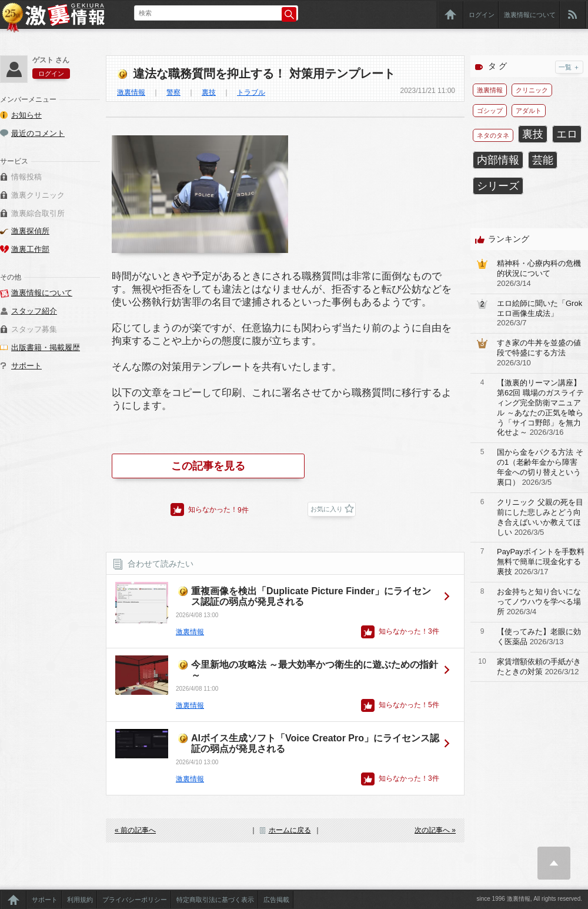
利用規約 (80, 900)
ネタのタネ (493, 135)
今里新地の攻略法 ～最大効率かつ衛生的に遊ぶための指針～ (315, 670)
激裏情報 (131, 92)
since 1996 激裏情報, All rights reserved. (529, 899)
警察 (173, 92)
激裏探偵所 (30, 231)
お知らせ (26, 115)
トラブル (251, 92)
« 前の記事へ (135, 830)
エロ (567, 134)
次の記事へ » (435, 830)
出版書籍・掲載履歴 (46, 347)
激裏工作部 (30, 249)
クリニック (532, 90)
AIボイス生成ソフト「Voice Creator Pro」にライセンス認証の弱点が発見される (315, 743)
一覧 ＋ (569, 67)
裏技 (209, 92)
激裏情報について (530, 15)
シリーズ (498, 186)
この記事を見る (208, 466)
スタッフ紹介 (34, 311)
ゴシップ (490, 111)
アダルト (529, 111)
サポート (26, 366)
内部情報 (498, 160)
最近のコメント (38, 133)
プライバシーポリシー (135, 900)
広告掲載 (276, 900)
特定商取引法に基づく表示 (215, 900)
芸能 (543, 160)
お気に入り (327, 509)
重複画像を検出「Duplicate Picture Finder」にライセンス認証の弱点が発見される (311, 596)
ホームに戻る (290, 830)
